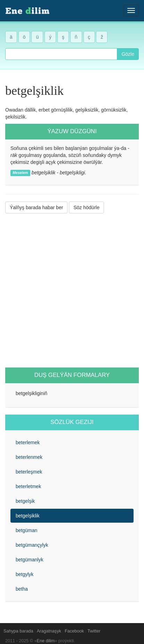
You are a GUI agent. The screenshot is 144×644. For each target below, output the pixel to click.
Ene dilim (46, 641)
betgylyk (25, 574)
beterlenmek (29, 457)
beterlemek (28, 442)
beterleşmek (29, 472)
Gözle (128, 54)
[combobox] (61, 54)
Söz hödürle (86, 207)
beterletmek (28, 486)
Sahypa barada (18, 631)
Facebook (74, 631)
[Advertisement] (72, 290)
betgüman (26, 530)
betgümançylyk (32, 545)
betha (22, 589)
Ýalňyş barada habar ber (36, 207)
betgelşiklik (27, 516)
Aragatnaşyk (49, 631)
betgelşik (25, 501)
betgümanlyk (29, 560)
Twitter (94, 631)
